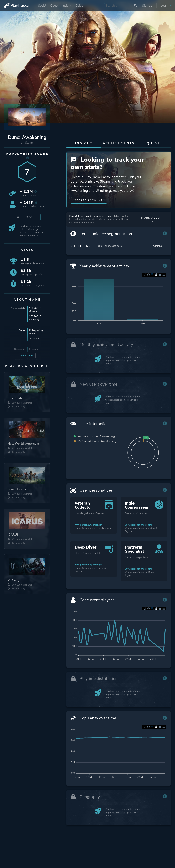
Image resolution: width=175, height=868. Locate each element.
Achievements (119, 143)
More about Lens (152, 220)
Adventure (35, 338)
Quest (54, 6)
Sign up (147, 6)
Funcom (34, 349)
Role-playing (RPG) (36, 332)
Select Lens (80, 246)
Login (166, 6)
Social (42, 6)
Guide (79, 6)
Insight (67, 6)
